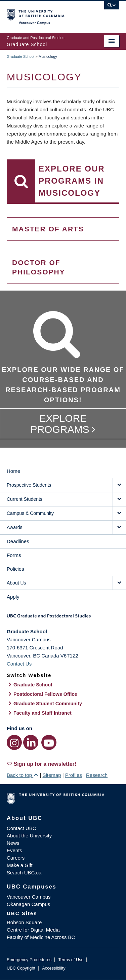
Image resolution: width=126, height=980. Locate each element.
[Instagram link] (14, 742)
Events (14, 850)
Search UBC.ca (24, 873)
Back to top (23, 775)
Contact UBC (22, 828)
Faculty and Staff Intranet (43, 713)
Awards (14, 527)
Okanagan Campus (28, 904)
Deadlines (18, 541)
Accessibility (54, 968)
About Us (16, 583)
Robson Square (24, 922)
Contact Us (19, 664)
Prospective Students (29, 485)
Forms (14, 555)
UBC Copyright (21, 968)
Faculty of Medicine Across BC (41, 937)
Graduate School (21, 56)
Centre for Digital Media (33, 930)
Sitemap (52, 775)
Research (97, 775)
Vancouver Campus (29, 897)
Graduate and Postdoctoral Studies (63, 618)
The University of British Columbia (46, 14)
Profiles (74, 775)
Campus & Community (30, 513)
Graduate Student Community (48, 704)
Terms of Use (71, 960)
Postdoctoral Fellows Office (45, 694)
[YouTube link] (49, 742)
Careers (16, 858)
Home (13, 471)
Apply (13, 597)
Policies (15, 569)
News (13, 843)
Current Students (25, 499)
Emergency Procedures (29, 960)
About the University (29, 836)
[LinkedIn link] (31, 742)
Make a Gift (20, 865)
